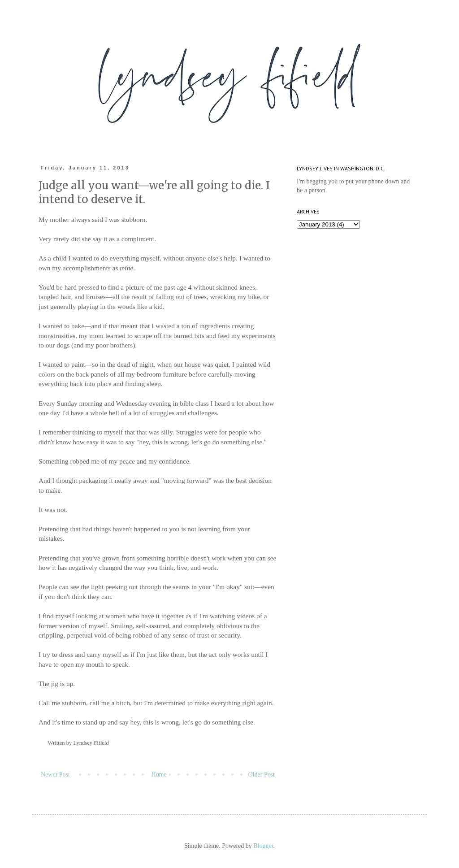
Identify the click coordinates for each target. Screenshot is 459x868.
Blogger (263, 846)
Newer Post (55, 775)
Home (159, 775)
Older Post (262, 775)
